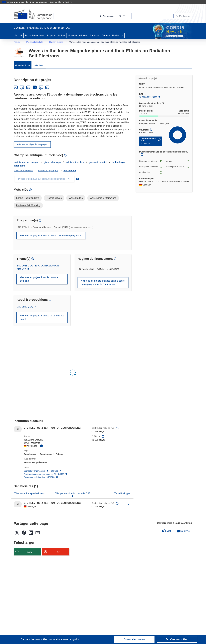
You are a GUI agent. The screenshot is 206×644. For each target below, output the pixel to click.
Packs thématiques (34, 35)
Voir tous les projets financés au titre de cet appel (42, 317)
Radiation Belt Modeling (28, 205)
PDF (58, 552)
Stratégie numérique (150, 161)
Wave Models (76, 198)
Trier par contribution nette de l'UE (72, 493)
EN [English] (22, 87)
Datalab (106, 35)
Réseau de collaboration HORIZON (41, 477)
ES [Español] (28, 87)
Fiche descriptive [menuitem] (23, 65)
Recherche (118, 35)
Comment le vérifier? (61, 2)
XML (30, 552)
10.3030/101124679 (148, 97)
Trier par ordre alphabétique (29, 493)
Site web (56, 471)
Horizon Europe (56, 42)
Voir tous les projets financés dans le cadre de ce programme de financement (103, 283)
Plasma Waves (54, 198)
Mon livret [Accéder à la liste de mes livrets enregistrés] (184, 531)
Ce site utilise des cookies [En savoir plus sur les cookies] (34, 639)
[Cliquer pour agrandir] (128, 504)
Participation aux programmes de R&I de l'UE (45, 474)
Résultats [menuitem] (39, 65)
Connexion (107, 16)
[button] (122, 16)
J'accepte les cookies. (134, 639)
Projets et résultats (56, 35)
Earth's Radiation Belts (28, 198)
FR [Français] (35, 87)
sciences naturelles (23, 171)
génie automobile (75, 162)
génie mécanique (52, 162)
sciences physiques (48, 171)
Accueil (19, 35)
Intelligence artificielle (150, 167)
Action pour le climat (178, 167)
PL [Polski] (47, 87)
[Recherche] (183, 16)
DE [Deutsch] (16, 87)
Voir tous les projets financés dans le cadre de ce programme (51, 236)
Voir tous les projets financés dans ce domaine (39, 279)
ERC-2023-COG (26, 307)
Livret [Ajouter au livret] (167, 531)
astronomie (70, 171)
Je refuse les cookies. (177, 639)
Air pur (178, 161)
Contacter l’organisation (36, 471)
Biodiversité (150, 172)
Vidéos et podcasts (77, 35)
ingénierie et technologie (26, 162)
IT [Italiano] (41, 87)
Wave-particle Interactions (103, 198)
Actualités (94, 35)
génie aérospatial (98, 162)
